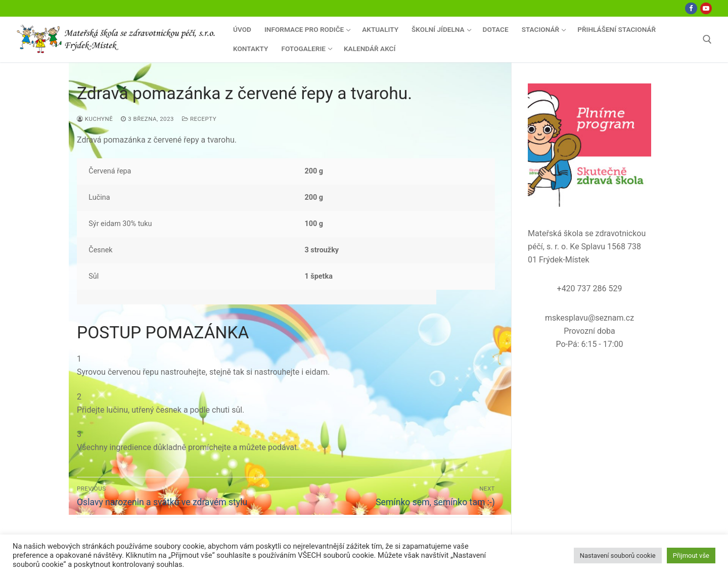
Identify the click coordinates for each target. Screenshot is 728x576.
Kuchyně (95, 119)
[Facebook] (691, 8)
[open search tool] (707, 39)
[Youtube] (706, 8)
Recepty (199, 119)
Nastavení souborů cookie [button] (618, 556)
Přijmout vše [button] (691, 556)
